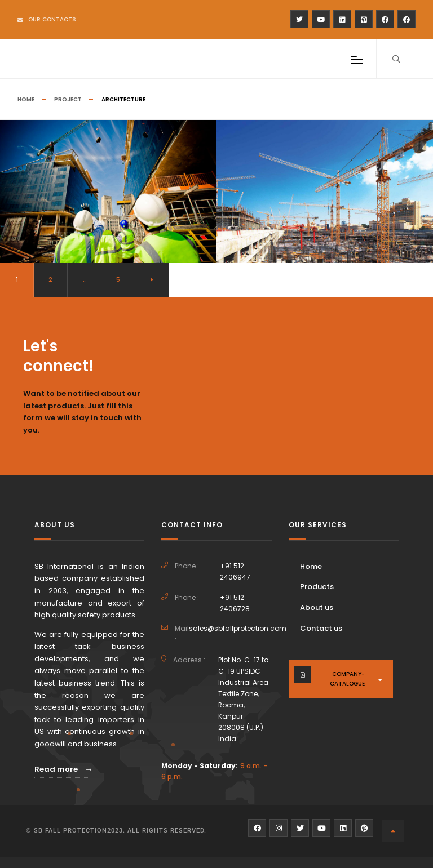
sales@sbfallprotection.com (238, 628)
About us (317, 607)
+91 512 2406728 (235, 603)
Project (68, 99)
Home (26, 99)
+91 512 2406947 (235, 571)
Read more (63, 769)
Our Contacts (47, 19)
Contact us (321, 628)
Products (317, 587)
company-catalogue (347, 679)
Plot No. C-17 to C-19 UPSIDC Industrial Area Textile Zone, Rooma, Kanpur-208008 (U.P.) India (243, 699)
